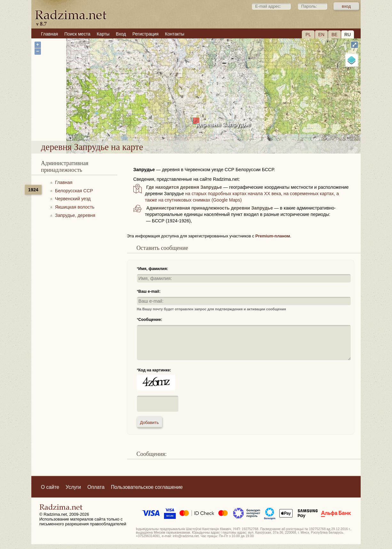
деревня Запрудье (223, 124)
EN (321, 35)
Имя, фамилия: (153, 269)
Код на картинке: (155, 370)
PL (308, 35)
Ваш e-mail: (149, 291)
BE (335, 35)
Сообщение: (150, 320)
